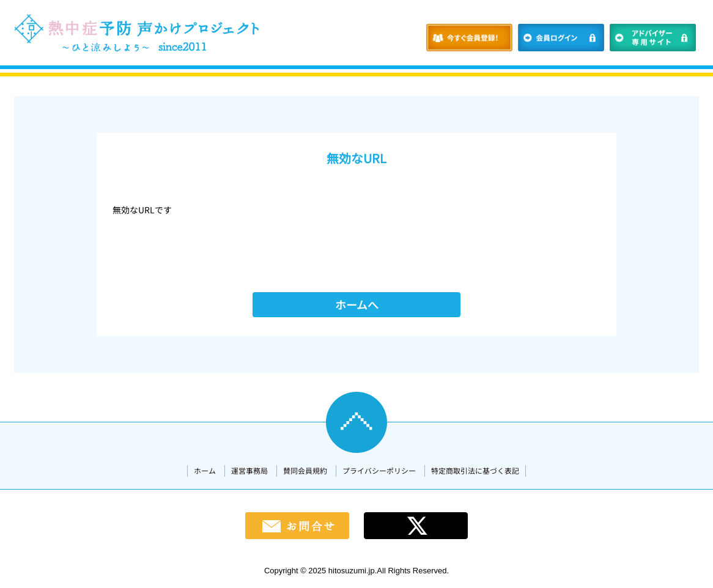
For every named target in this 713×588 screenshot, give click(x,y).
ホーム (205, 470)
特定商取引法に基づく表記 (475, 470)
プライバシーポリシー (379, 470)
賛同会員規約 (305, 470)
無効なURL (356, 158)
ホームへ (357, 304)
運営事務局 (249, 470)
